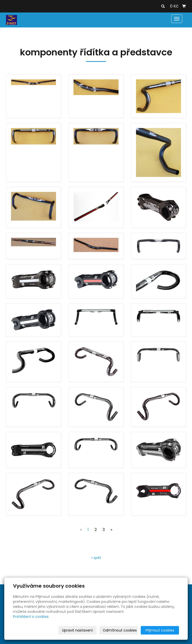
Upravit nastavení (77, 630)
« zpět (96, 558)
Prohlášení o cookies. (31, 617)
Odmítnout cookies (120, 630)
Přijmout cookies (160, 630)
